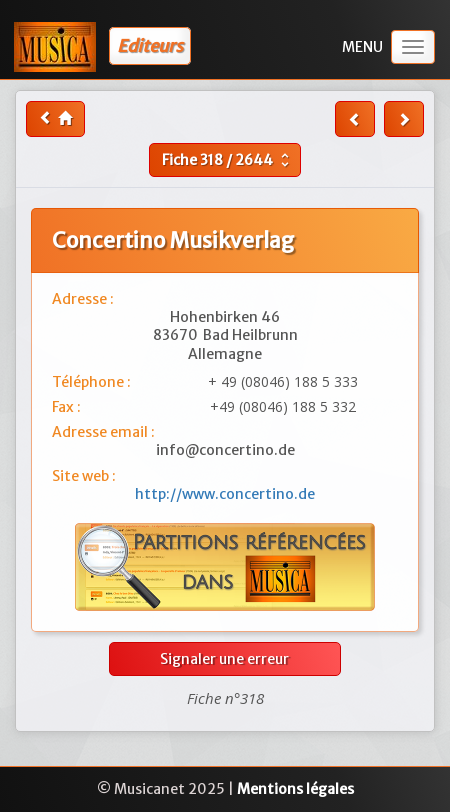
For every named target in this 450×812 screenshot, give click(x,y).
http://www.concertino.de (225, 494)
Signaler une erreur (224, 659)
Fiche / (228, 160)
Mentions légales (295, 789)
